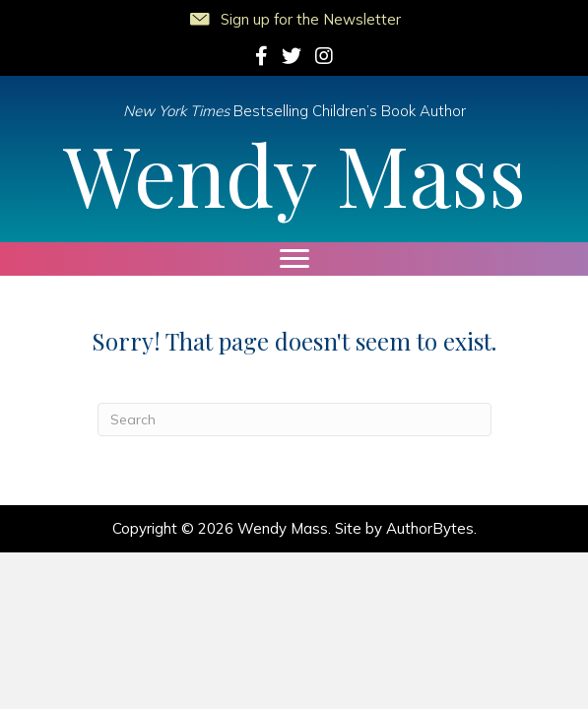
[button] (294, 16)
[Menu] (294, 259)
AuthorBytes (430, 528)
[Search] (294, 419)
